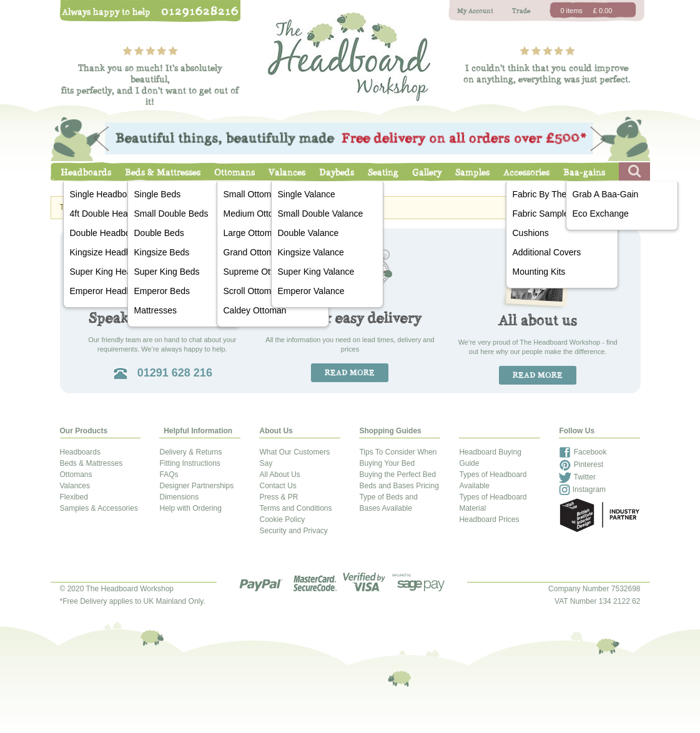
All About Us (279, 475)
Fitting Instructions (190, 463)
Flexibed (74, 497)
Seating (383, 172)
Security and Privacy (293, 531)
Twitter (577, 477)
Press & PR (279, 497)
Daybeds (337, 172)
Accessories (526, 172)
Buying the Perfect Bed (397, 475)
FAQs (169, 475)
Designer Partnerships (196, 486)
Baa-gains (584, 172)
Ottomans (234, 172)
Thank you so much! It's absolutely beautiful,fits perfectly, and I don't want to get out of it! (150, 85)
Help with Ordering (190, 508)
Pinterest (581, 465)
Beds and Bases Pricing (399, 486)
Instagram (582, 489)
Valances (287, 172)
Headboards (86, 172)
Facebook (583, 452)
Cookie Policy (282, 519)
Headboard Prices (489, 519)
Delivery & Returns (190, 452)
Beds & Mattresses (163, 172)
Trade (521, 11)
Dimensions (179, 497)
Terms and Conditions (295, 508)
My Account (475, 11)
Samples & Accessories (99, 508)
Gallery (427, 172)
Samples (472, 172)
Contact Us (278, 486)
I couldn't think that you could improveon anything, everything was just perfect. (547, 74)
